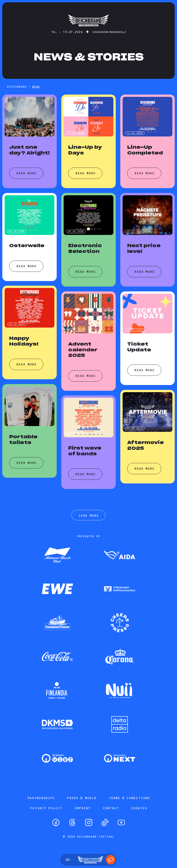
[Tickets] (111, 860)
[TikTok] (105, 822)
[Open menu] (68, 860)
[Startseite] (88, 28)
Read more (26, 173)
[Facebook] (56, 822)
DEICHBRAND (17, 87)
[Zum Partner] (57, 555)
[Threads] (72, 822)
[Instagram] (89, 822)
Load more (88, 515)
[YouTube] (121, 822)
